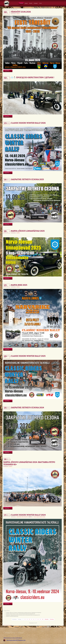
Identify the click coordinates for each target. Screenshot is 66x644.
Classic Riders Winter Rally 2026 (28, 123)
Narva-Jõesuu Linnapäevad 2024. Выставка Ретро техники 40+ (29, 463)
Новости (18, 14)
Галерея (36, 3)
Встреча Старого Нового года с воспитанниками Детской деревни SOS (21, 614)
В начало (14, 619)
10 (43, 619)
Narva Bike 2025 (19, 285)
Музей (31, 3)
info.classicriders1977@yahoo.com (16, 640)
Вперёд (47, 619)
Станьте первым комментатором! (39, 517)
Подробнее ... (8, 71)
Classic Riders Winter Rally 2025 (28, 356)
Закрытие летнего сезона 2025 (27, 179)
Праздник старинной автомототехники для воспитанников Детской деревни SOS (23, 615)
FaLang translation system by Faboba (8, 625)
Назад (20, 619)
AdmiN (30, 517)
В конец (52, 619)
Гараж (26, 3)
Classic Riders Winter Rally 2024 (28, 515)
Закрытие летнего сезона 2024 (27, 408)
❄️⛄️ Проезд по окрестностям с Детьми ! (33, 78)
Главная (21, 3)
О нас (40, 3)
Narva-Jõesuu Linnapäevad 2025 (28, 231)
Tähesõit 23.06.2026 (21, 12)
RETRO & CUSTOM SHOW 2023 (12, 616)
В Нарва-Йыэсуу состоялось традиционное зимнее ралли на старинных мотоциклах (24, 613)
